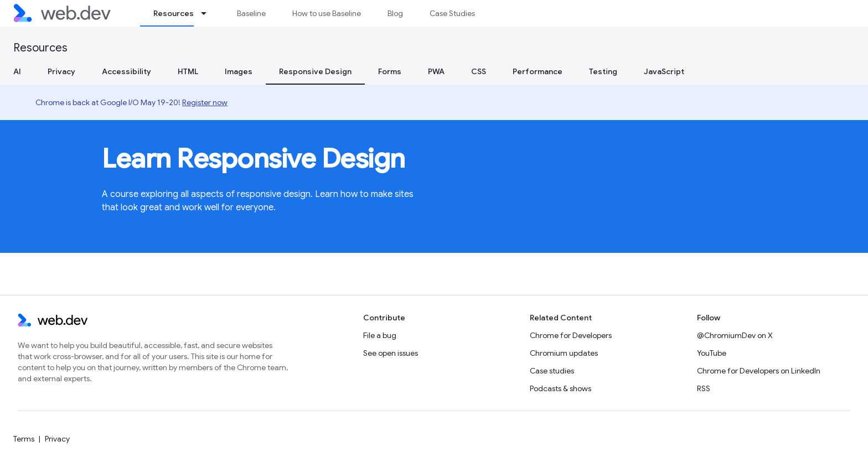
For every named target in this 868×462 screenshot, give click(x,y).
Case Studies (452, 13)
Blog (395, 13)
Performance (538, 71)
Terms (24, 439)
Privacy (61, 71)
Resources (40, 48)
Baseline (251, 13)
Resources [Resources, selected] (174, 13)
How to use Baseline (327, 13)
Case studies (552, 371)
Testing (603, 71)
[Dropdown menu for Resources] (209, 13)
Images (239, 71)
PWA (436, 71)
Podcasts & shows (560, 388)
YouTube (712, 353)
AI (17, 71)
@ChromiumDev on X (735, 335)
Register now (205, 102)
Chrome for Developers (571, 335)
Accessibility (126, 71)
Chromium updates (564, 353)
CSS (479, 71)
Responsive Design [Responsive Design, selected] (315, 71)
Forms (390, 71)
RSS (704, 388)
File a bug (380, 335)
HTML (188, 71)
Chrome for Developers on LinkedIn (759, 371)
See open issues (391, 353)
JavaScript (664, 71)
